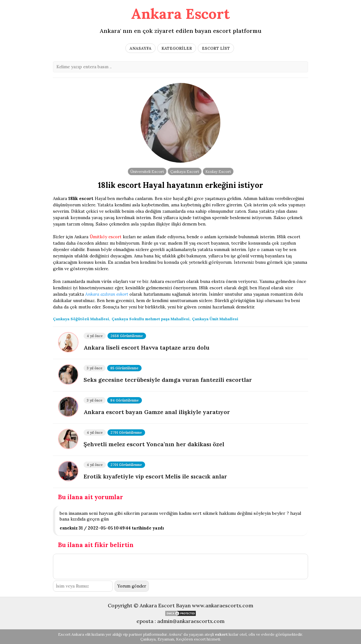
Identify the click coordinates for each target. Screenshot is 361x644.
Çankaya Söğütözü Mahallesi (81, 319)
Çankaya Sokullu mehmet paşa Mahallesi (151, 319)
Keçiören (184, 639)
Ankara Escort (180, 14)
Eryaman (166, 639)
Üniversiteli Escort (147, 171)
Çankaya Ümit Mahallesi (215, 319)
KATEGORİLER (177, 48)
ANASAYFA (140, 48)
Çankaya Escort (185, 171)
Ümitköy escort (106, 237)
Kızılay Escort (218, 171)
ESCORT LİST (216, 48)
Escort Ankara (71, 634)
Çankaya (148, 639)
